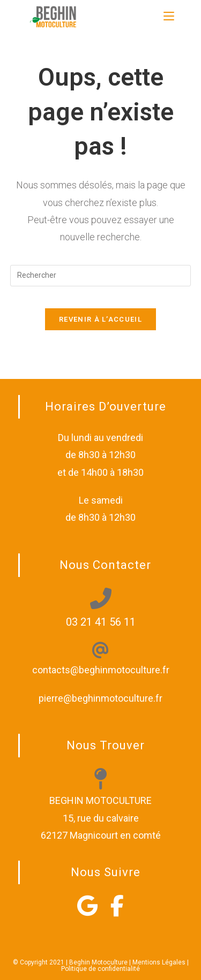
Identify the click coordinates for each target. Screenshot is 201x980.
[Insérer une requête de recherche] (101, 276)
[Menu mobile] (169, 16)
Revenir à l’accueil (100, 319)
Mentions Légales (159, 962)
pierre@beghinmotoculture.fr (100, 698)
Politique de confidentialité (100, 969)
